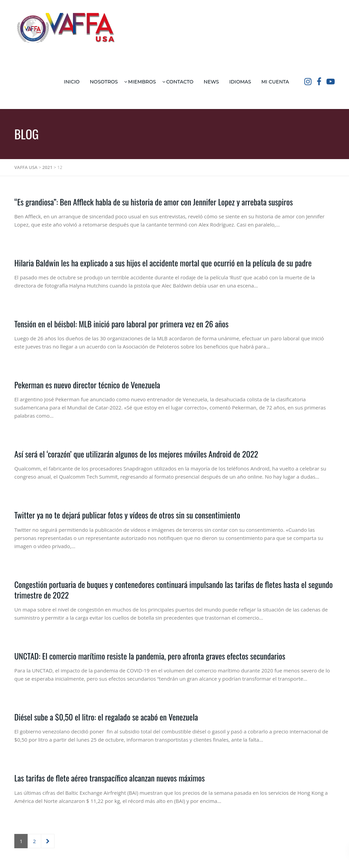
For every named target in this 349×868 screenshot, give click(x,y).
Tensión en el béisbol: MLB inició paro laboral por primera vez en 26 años (121, 324)
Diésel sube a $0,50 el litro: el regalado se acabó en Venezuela (106, 717)
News (211, 82)
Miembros (142, 82)
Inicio (72, 82)
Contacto (180, 82)
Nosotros (104, 82)
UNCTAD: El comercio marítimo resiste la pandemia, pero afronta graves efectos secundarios (150, 656)
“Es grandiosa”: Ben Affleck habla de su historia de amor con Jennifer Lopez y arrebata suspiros (154, 202)
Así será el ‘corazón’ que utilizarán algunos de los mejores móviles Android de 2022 (136, 454)
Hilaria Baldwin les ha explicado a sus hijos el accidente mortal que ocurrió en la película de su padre (163, 263)
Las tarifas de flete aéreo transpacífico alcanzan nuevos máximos (110, 778)
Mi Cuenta (275, 82)
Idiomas (240, 82)
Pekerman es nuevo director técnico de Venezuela (87, 385)
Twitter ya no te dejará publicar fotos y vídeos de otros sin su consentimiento (127, 515)
